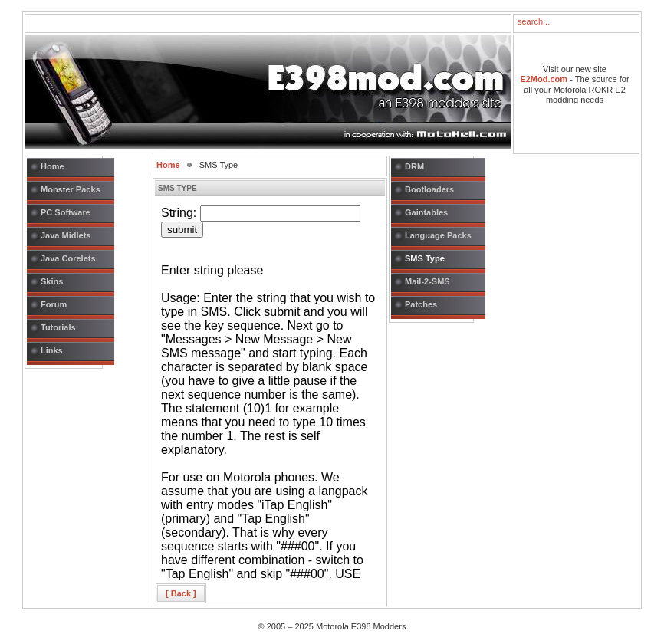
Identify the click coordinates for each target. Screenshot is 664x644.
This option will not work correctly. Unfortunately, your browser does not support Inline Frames (270, 391)
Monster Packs (71, 189)
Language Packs (438, 235)
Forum (54, 304)
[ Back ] (181, 593)
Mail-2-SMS (427, 281)
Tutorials (58, 327)
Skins (52, 281)
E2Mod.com (544, 79)
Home (53, 166)
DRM (414, 166)
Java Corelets (68, 258)
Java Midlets (66, 235)
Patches (421, 304)
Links (52, 350)
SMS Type (425, 258)
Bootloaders (429, 189)
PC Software (66, 212)
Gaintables (426, 212)
